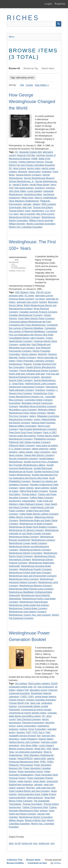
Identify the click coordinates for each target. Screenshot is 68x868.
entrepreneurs (16, 364)
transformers (38, 211)
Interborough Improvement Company (27, 387)
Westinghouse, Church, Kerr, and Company (30, 615)
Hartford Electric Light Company (40, 384)
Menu (12, 37)
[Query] (34, 24)
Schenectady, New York (20, 207)
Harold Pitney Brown (39, 185)
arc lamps (40, 299)
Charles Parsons (17, 700)
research (21, 788)
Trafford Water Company (41, 498)
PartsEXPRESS (25, 758)
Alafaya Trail (22, 690)
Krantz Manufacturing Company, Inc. (26, 397)
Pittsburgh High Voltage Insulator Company (30, 442)
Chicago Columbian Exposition (41, 700)
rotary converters (42, 452)
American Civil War (26, 155)
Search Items (48, 68)
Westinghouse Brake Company (24, 537)
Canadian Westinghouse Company (26, 315)
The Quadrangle (41, 801)
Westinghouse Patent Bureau (34, 602)
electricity (22, 172)
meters (33, 416)
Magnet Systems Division (21, 749)
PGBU (50, 762)
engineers (47, 172)
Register (60, 4)
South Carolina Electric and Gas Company (29, 791)
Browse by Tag (31, 68)
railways (36, 204)
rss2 (52, 843)
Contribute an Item (37, 863)
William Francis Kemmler (41, 220)
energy (12, 726)
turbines (44, 811)
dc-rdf (18, 843)
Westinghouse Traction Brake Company (28, 608)
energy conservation (26, 726)
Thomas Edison (16, 211)
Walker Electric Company (21, 517)
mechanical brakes (33, 194)
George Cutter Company (21, 380)
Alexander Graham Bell (30, 152)
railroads (27, 204)
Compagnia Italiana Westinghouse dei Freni (30, 322)
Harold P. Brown (20, 185)
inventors (50, 188)
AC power (29, 296)
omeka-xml (44, 843)
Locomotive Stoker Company (38, 400)
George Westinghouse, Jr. (21, 181)
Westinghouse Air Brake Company (36, 524)
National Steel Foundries (43, 423)
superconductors (35, 798)
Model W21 (40, 749)
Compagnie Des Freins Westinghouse (27, 325)
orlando (13, 758)
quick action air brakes (47, 445)
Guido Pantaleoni (29, 739)
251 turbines (21, 684)
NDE (49, 749)
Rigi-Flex (30, 788)
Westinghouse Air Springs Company (26, 530)
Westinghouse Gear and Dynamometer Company (33, 576)
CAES (31, 697)
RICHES (23, 18)
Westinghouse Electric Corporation (26, 553)
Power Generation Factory (30, 772)
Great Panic (18, 384)
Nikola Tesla (27, 198)
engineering (43, 726)
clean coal (35, 703)
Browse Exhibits (15, 863)
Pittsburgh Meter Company (22, 445)
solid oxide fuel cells (46, 788)
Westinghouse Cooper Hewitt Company (28, 543)
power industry (25, 781)
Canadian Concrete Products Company (38, 312)
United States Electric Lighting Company (39, 514)
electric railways (29, 354)
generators (46, 377)
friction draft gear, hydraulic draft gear (27, 374)
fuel (39, 736)
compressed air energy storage (36, 710)
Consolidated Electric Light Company (27, 338)
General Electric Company (28, 175)
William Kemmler (17, 224)
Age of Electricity (46, 687)
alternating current (44, 296)
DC (10, 168)
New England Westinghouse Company (38, 429)
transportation (29, 501)
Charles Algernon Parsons (31, 162)
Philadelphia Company (45, 439)
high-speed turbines (24, 188)
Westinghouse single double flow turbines (29, 605)
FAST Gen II (38, 732)
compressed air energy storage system (28, 713)
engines (23, 729)
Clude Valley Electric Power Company (36, 318)
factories (21, 732)
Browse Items (33, 860)
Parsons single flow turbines (22, 436)
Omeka (57, 863)
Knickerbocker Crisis (43, 393)
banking (43, 302)
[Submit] (59, 24)
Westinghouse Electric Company (25, 217)
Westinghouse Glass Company (24, 579)
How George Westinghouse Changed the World (32, 101)
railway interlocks (40, 449)
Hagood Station (46, 739)
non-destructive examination (29, 752)
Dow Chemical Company (29, 719)
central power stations (46, 697)
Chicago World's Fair (19, 703)
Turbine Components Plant (35, 807)
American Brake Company (22, 299)
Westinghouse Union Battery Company (28, 612)
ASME (34, 159)
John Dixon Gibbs (17, 191)
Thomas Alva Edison (43, 207)
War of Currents (27, 214)
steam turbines (42, 488)
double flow (25, 344)
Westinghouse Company (43, 540)
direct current (20, 168)
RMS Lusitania (49, 204)
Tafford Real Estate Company (34, 491)
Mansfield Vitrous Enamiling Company (38, 406)
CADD (24, 697)
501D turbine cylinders (39, 684)
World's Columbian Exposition (41, 224)
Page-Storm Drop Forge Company (25, 432)
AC (16, 152)
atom (11, 843)
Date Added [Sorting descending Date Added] (41, 85)
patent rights (40, 758)
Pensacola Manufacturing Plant (24, 762)
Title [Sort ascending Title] (22, 85)
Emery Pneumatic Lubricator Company (35, 361)
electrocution (34, 172)
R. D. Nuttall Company (20, 449)
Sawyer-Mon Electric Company (39, 455)
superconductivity (17, 798)
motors (37, 419)
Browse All (15, 68)
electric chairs (34, 168)
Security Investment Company (23, 459)
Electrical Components (33, 723)
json (35, 843)
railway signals (26, 452)
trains (28, 211)
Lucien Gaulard (35, 191)
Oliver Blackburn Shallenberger (24, 201)
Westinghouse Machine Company (36, 586)
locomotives (15, 403)
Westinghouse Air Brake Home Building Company (33, 527)
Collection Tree (15, 860)
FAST (29, 732)
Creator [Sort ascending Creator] (29, 85)
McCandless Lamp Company (23, 410)
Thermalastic (15, 804)
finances (28, 364)
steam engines (26, 488)
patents (51, 758)
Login (48, 4)
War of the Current (45, 214)
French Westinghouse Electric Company (39, 371)
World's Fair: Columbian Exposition (26, 227)
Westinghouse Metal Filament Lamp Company (31, 589)
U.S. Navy (14, 214)
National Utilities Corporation (23, 426)
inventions (40, 188)
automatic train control (27, 302)
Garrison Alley (49, 736)
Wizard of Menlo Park (35, 820)
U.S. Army (50, 211)
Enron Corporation (37, 729)
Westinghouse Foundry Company (36, 569)
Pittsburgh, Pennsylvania (21, 765)
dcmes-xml (27, 843)
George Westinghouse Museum (39, 178)
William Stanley (16, 820)
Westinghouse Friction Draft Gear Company (30, 573)
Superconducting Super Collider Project (37, 794)
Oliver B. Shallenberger (46, 198)
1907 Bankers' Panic (25, 292)
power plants (39, 781)
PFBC (43, 762)
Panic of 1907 (50, 432)
